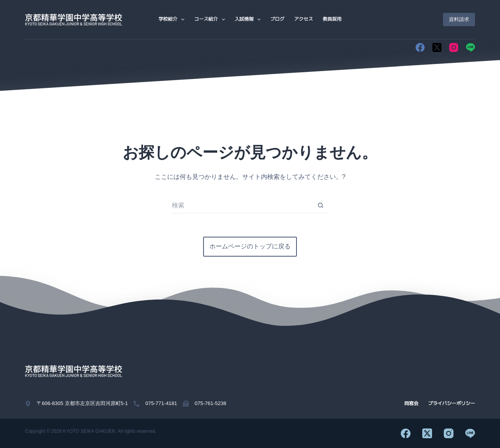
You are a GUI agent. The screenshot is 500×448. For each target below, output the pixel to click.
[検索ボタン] (320, 205)
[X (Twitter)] (437, 47)
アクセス (304, 19)
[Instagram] (454, 47)
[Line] (471, 47)
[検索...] (242, 205)
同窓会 (411, 403)
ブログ (277, 19)
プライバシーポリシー (452, 403)
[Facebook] (420, 47)
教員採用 (332, 19)
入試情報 (249, 20)
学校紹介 (173, 20)
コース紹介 (211, 20)
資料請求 (459, 19)
